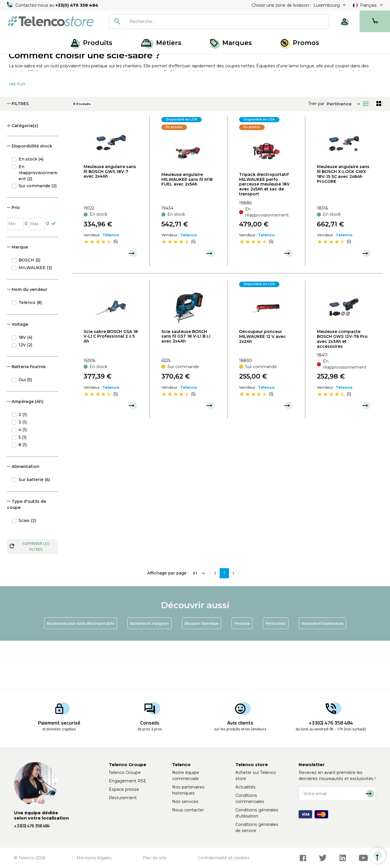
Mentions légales (94, 858)
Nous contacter (188, 810)
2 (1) (23, 463)
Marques (231, 43)
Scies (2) (27, 569)
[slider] (98, 290)
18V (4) (25, 386)
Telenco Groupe (125, 772)
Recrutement (123, 798)
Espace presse (124, 789)
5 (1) (22, 486)
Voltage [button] (18, 373)
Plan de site (155, 858)
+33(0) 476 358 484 (77, 5)
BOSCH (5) (29, 309)
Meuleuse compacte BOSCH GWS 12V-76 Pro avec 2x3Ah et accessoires (342, 387)
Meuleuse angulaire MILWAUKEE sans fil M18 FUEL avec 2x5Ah (187, 228)
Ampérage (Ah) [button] (25, 450)
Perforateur (276, 672)
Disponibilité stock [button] (30, 195)
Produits (92, 43)
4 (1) (23, 478)
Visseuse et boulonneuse (323, 672)
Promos (300, 43)
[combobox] (219, 21)
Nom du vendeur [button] (27, 338)
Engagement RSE (128, 781)
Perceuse (242, 672)
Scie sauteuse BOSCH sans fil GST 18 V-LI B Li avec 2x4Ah (186, 385)
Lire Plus (17, 132)
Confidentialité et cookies (224, 858)
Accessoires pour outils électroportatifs (81, 672)
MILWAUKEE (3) (35, 316)
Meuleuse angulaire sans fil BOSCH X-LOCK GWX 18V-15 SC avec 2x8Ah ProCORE (343, 222)
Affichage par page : (168, 622)
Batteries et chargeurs (149, 672)
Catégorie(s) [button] (22, 174)
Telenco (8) (30, 351)
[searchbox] (227, 21)
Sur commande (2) (38, 234)
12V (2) (25, 393)
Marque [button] (17, 296)
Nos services (185, 802)
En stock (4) (31, 208)
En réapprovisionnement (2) (38, 221)
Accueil (16, 60)
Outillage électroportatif (75, 60)
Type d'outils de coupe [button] (27, 553)
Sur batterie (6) (34, 528)
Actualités (245, 787)
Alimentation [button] (23, 515)
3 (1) (23, 471)
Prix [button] (13, 256)
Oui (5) (25, 428)
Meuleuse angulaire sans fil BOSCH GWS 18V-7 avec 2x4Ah (110, 220)
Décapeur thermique (202, 672)
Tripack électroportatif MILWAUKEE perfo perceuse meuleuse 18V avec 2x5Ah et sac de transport (264, 233)
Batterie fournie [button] (26, 415)
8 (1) (23, 493)
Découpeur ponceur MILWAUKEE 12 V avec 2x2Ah (262, 385)
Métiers (161, 43)
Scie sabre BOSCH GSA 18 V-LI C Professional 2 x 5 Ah (111, 385)
